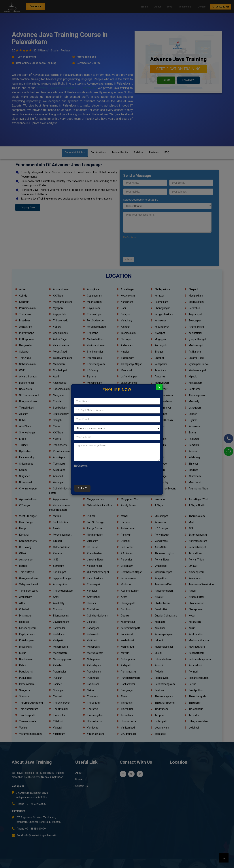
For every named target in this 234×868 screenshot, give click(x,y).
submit (82, 488)
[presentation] (102, 475)
